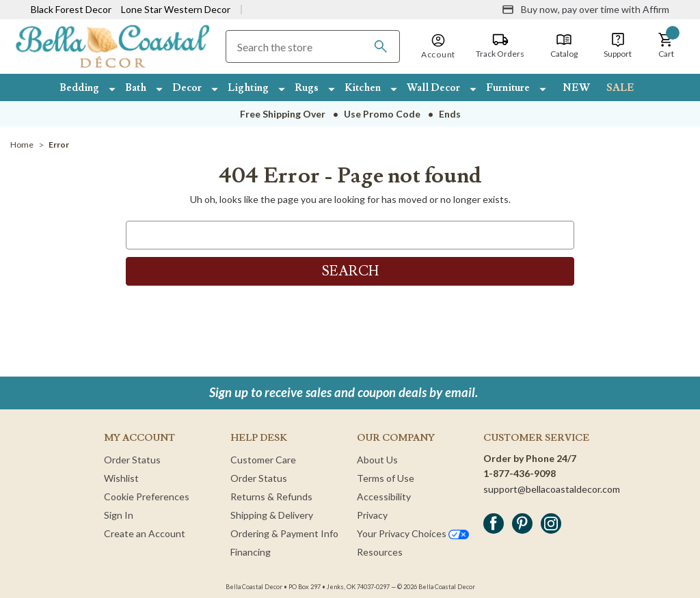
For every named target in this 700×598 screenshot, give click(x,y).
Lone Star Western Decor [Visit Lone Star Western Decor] (176, 9)
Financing (251, 552)
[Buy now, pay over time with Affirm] (585, 10)
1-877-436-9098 (520, 473)
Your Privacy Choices (413, 533)
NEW (576, 88)
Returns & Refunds (271, 497)
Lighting (248, 88)
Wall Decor (433, 88)
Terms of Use (386, 478)
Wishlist (121, 478)
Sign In (119, 515)
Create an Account (145, 533)
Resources (380, 552)
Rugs (307, 88)
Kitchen (363, 88)
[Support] (618, 46)
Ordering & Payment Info (284, 533)
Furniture (508, 88)
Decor (187, 88)
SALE (620, 88)
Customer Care (263, 460)
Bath (136, 88)
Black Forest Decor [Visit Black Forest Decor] (71, 9)
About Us (377, 460)
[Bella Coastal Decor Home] (112, 45)
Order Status (132, 460)
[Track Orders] (500, 46)
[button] (666, 46)
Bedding (79, 88)
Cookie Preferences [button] (147, 497)
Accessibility (384, 497)
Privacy (372, 515)
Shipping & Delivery (272, 515)
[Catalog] (564, 46)
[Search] (381, 46)
